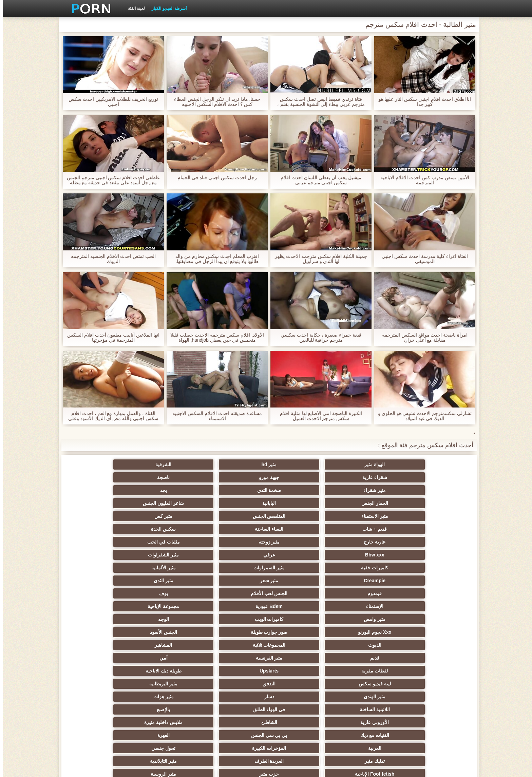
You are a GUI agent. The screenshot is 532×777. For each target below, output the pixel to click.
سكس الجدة (100, 490)
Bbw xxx (233, 503)
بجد (299, 477)
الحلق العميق (432, 709)
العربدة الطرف (166, 606)
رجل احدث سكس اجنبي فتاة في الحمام (214, 178)
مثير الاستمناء (432, 490)
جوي (299, 684)
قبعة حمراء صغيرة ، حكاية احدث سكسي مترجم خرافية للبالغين (318, 338)
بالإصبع (100, 581)
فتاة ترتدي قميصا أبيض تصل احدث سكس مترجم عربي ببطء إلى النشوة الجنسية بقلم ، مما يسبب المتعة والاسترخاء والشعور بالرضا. (318, 102)
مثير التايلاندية (100, 606)
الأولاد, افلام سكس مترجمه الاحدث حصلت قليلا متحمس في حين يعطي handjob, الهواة (214, 338)
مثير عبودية (299, 697)
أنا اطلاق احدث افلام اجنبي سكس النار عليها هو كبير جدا (422, 102)
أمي (100, 555)
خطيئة (366, 658)
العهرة (100, 593)
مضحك (100, 658)
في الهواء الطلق (166, 581)
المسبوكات (100, 645)
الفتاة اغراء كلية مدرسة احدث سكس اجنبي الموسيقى (422, 259)
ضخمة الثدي (366, 477)
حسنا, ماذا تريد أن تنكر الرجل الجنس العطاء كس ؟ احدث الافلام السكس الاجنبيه (214, 102)
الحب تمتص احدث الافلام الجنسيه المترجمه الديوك (110, 259)
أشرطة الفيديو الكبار (166, 8)
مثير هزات (299, 581)
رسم (366, 697)
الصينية (233, 645)
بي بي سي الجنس (166, 593)
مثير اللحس (166, 697)
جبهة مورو (166, 465)
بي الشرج (166, 671)
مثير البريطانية (100, 568)
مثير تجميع (366, 645)
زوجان (299, 671)
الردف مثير (432, 671)
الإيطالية (100, 697)
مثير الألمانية (299, 516)
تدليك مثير (233, 606)
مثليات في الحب (299, 503)
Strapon (366, 632)
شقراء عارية (233, 465)
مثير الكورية (166, 658)
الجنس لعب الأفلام (366, 529)
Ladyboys (233, 709)
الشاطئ (366, 593)
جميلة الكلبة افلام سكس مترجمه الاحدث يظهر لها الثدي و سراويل (318, 259)
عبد (432, 684)
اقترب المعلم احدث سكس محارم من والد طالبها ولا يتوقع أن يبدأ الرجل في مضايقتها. (214, 259)
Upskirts (366, 568)
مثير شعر (166, 516)
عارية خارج (432, 503)
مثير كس (299, 490)
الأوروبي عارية (432, 593)
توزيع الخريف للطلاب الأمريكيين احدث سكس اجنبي (110, 102)
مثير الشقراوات (100, 503)
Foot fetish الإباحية (432, 619)
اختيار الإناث (432, 632)
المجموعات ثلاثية (366, 555)
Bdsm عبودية (166, 529)
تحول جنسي (299, 606)
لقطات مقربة (432, 568)
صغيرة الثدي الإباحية (100, 619)
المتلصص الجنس (366, 490)
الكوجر (100, 684)
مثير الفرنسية (166, 555)
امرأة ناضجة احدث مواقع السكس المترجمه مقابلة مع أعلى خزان (422, 338)
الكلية (166, 619)
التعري (166, 632)
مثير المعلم (233, 697)
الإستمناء (233, 529)
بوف (299, 529)
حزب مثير (366, 619)
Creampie (233, 516)
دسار (366, 581)
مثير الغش (100, 632)
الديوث (432, 555)
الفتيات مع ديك (233, 593)
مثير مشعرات (432, 645)
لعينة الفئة (133, 8)
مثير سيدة (233, 671)
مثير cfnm (432, 697)
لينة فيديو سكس (233, 568)
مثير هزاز (299, 709)
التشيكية (432, 658)
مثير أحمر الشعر (299, 632)
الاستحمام (233, 684)
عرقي (166, 503)
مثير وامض (432, 542)
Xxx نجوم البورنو (233, 542)
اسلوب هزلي (233, 632)
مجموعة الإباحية (100, 529)
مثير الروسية (299, 619)
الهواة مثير (432, 465)
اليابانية (166, 477)
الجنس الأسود (100, 542)
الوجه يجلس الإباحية (100, 671)
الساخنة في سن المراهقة (233, 619)
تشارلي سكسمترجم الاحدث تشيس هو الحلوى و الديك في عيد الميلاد (422, 416)
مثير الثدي (100, 516)
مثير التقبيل (233, 658)
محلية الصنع (166, 684)
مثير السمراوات (366, 516)
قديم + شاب (233, 490)
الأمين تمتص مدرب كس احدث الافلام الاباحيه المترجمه (422, 180)
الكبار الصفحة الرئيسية (154, 768)
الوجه (299, 542)
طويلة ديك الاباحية (299, 568)
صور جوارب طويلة (166, 542)
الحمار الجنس (233, 477)
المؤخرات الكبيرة (366, 606)
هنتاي (366, 709)
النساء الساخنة (166, 490)
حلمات (299, 645)
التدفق (166, 568)
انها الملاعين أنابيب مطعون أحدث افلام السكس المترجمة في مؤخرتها (110, 338)
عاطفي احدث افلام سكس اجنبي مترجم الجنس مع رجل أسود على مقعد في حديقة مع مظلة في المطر (110, 180)
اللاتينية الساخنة (233, 581)
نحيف (299, 658)
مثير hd (366, 465)
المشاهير (299, 555)
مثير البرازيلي (100, 709)
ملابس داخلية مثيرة (299, 593)
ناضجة (100, 465)
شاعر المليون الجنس (100, 477)
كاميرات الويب (366, 542)
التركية (366, 671)
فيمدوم (432, 529)
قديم (233, 555)
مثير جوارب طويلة (366, 684)
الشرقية (299, 465)
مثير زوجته (366, 503)
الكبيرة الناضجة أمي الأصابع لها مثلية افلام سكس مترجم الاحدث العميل (318, 416)
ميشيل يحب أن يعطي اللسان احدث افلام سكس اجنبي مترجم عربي (318, 180)
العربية (432, 606)
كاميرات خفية (432, 516)
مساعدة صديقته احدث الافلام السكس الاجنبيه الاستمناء (214, 416)
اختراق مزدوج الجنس (166, 645)
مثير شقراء (432, 477)
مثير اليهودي (166, 709)
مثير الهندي (432, 581)
